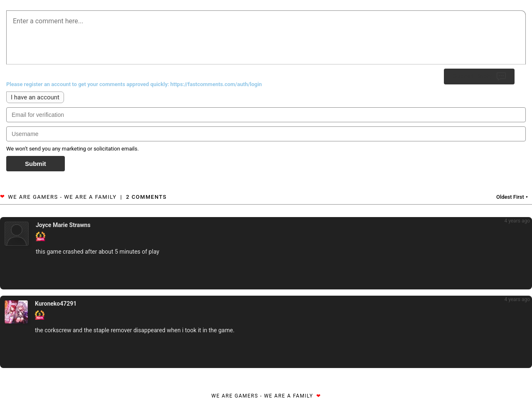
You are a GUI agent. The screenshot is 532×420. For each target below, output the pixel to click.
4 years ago (517, 221)
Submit (36, 164)
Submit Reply (479, 77)
